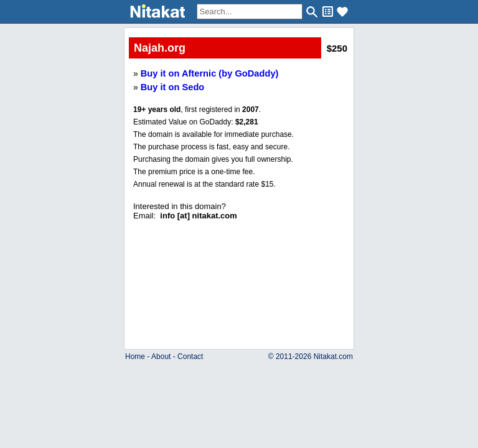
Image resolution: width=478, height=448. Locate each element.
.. (239, 257)
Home (135, 357)
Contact (190, 357)
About (161, 357)
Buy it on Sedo (173, 87)
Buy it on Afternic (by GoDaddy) (210, 73)
